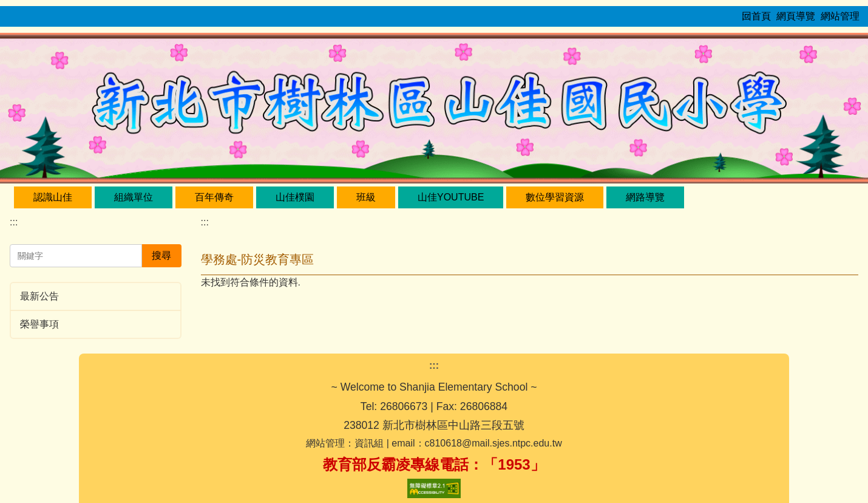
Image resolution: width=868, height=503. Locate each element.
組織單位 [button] (134, 197)
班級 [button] (366, 197)
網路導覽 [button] (645, 197)
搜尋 (161, 255)
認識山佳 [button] (53, 197)
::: (14, 222)
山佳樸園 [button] (295, 197)
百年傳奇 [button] (214, 197)
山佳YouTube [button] (451, 197)
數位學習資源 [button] (555, 197)
